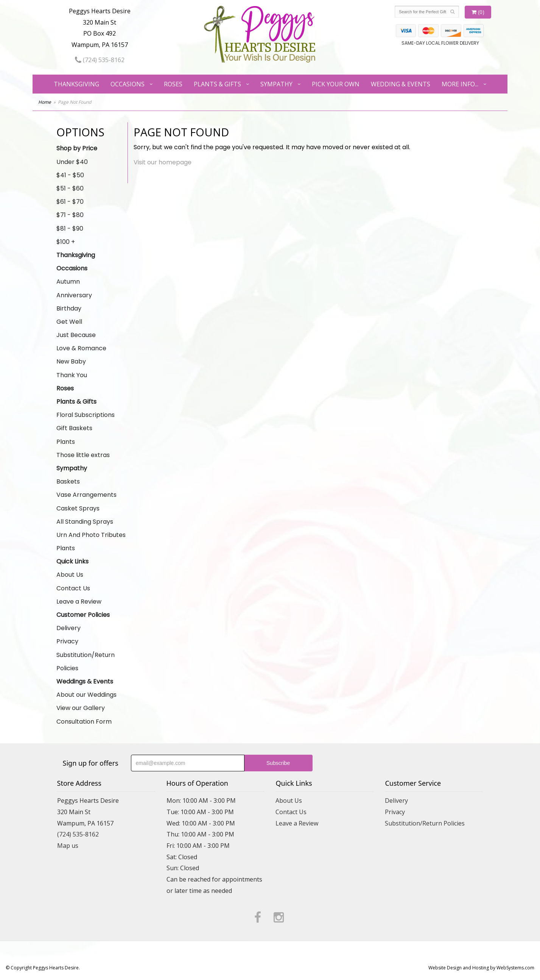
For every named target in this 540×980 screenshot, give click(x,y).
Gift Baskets (74, 428)
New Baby (71, 361)
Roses (173, 84)
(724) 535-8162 (100, 60)
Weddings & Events (85, 681)
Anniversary (74, 295)
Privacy (67, 641)
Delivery (68, 628)
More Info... (460, 84)
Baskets (68, 481)
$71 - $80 (70, 215)
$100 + (66, 242)
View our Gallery (81, 708)
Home (45, 102)
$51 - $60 (70, 188)
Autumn (68, 282)
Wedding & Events (401, 84)
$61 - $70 (70, 202)
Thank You (72, 375)
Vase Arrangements (86, 495)
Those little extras (83, 455)
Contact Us (73, 588)
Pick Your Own (336, 84)
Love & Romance (81, 348)
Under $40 (72, 162)
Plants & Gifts (217, 84)
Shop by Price (77, 148)
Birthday (69, 308)
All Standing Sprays (85, 522)
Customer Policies (83, 615)
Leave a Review (79, 602)
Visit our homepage (163, 162)
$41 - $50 (70, 175)
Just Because (76, 335)
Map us (68, 846)
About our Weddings (86, 695)
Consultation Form (84, 722)
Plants (66, 442)
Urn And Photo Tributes (91, 535)
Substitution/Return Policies (86, 662)
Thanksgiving (76, 84)
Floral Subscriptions (86, 415)
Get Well (69, 322)
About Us (70, 575)
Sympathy (276, 84)
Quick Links (72, 561)
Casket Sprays (78, 508)
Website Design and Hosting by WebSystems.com (481, 968)
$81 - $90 (70, 229)
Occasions (128, 84)
